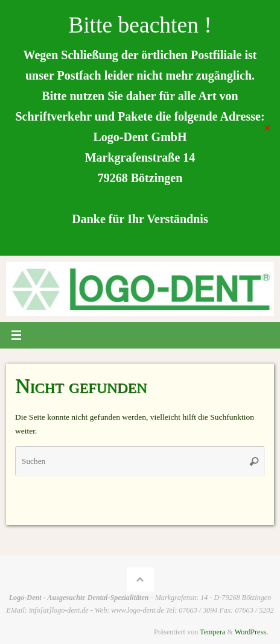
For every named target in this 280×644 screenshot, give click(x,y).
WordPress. (251, 632)
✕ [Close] (267, 128)
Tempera (212, 632)
